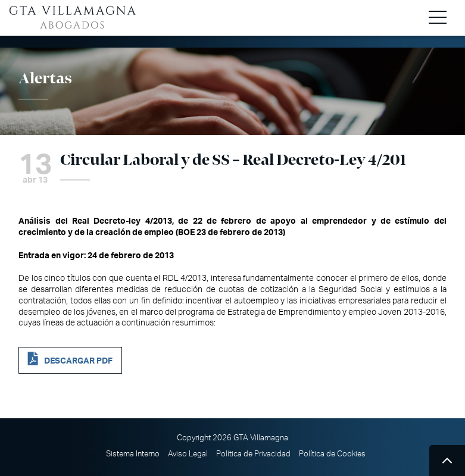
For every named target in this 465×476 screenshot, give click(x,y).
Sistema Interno (133, 454)
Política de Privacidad (253, 454)
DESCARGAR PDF (78, 361)
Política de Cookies (332, 454)
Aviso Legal (188, 454)
